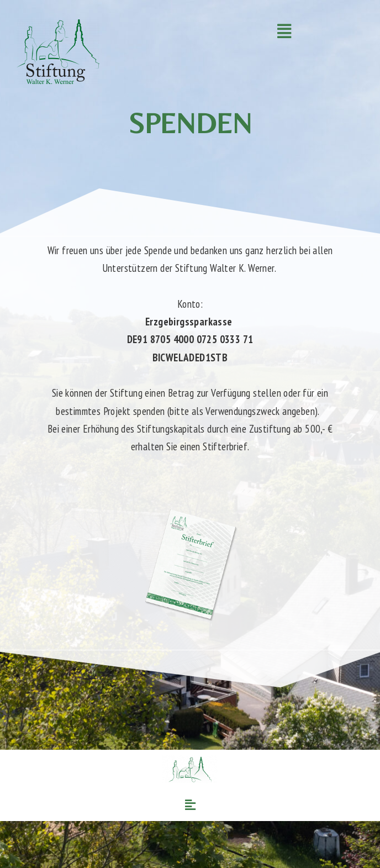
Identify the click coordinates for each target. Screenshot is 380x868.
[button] (284, 31)
